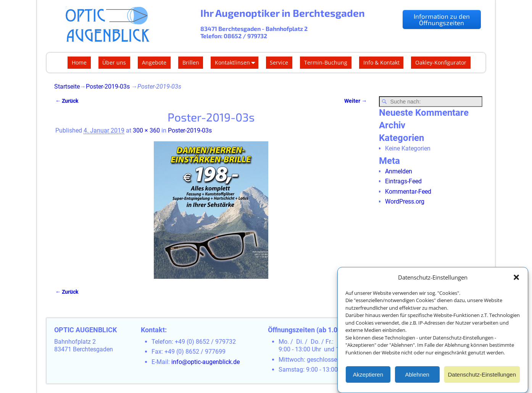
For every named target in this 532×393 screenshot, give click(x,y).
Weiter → (355, 101)
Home (79, 62)
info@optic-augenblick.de (206, 362)
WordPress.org (405, 201)
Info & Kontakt (381, 62)
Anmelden (399, 171)
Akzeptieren (368, 375)
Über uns (114, 62)
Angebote (154, 62)
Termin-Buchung (326, 62)
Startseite (67, 87)
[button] (516, 278)
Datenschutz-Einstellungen (482, 375)
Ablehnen (417, 375)
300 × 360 (146, 130)
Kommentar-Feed (408, 192)
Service (279, 62)
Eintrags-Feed (403, 181)
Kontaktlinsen (237, 63)
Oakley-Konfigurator (441, 62)
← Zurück (67, 101)
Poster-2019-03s (108, 87)
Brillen (191, 62)
